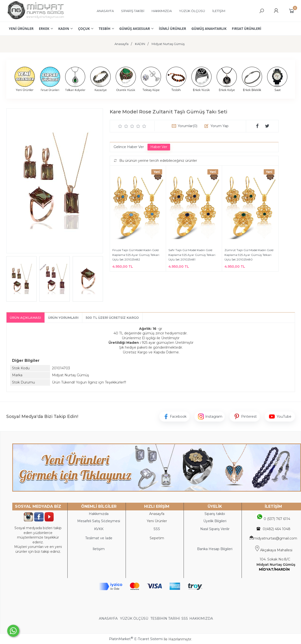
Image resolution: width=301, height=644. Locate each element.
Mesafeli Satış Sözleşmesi (99, 521)
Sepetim (157, 538)
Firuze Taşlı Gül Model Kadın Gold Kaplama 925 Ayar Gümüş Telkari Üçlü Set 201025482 (136, 255)
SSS (185, 618)
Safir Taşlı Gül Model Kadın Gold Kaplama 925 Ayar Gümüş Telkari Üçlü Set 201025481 (192, 255)
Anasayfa (157, 514)
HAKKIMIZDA (201, 618)
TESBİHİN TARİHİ (165, 618)
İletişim (99, 549)
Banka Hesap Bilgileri (215, 549)
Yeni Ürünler (157, 521)
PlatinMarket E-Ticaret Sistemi (136, 639)
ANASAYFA (109, 618)
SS (158, 529)
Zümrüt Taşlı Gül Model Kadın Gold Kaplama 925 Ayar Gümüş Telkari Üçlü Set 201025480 (249, 255)
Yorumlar (188, 126)
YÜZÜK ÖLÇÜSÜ (134, 618)
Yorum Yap (220, 126)
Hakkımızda (99, 514)
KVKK (99, 529)
